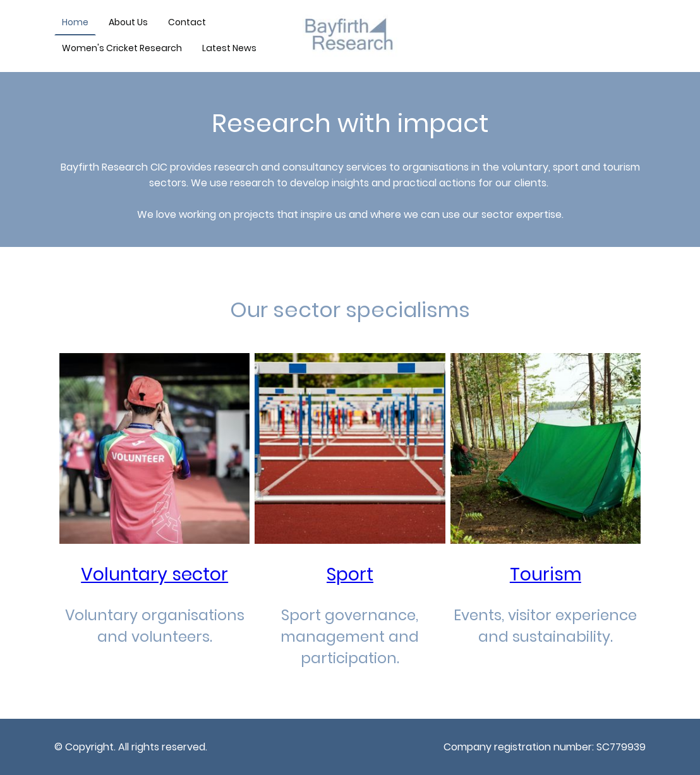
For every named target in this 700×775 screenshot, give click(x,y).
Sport (350, 574)
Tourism (546, 574)
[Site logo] (350, 36)
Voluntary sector (154, 574)
